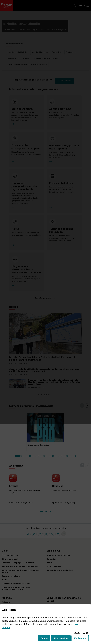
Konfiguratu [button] (82, 639)
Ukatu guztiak (62, 639)
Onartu (46, 639)
